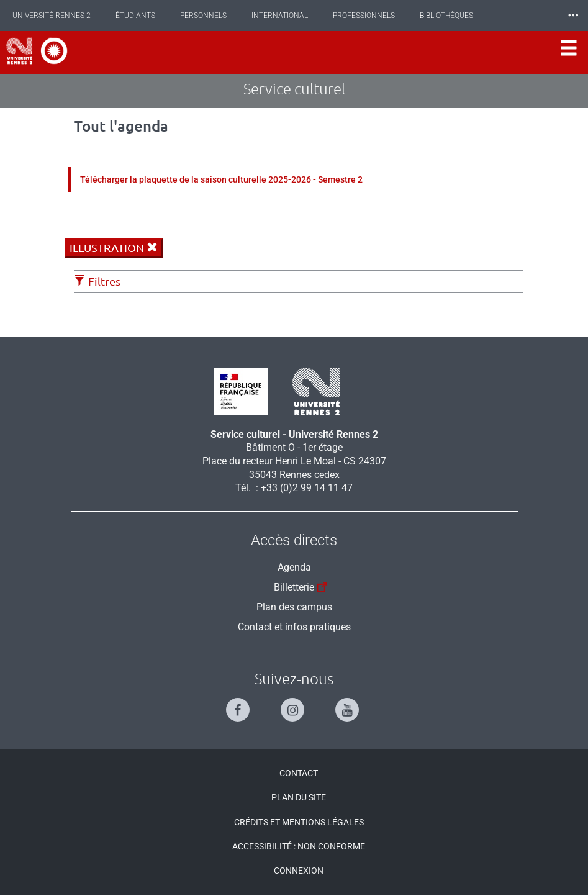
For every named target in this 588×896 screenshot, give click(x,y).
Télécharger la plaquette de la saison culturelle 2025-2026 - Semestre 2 (221, 179)
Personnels (203, 16)
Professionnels (364, 16)
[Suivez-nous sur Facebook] (239, 704)
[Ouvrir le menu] (569, 52)
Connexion (299, 871)
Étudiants (135, 16)
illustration (114, 248)
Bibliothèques (446, 16)
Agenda (294, 567)
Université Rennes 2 (52, 16)
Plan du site (299, 797)
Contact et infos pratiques (294, 627)
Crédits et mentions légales (299, 822)
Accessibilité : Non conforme (299, 846)
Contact (299, 773)
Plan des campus (294, 607)
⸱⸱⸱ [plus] (573, 15)
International (280, 16)
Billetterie (302, 585)
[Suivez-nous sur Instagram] (294, 704)
